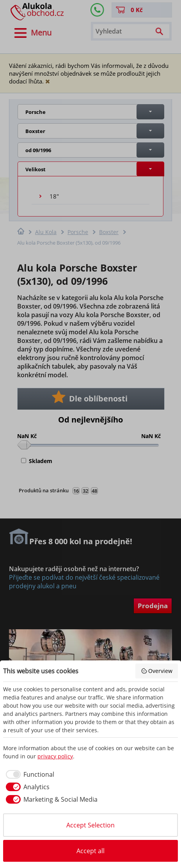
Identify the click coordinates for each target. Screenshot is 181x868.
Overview (157, 671)
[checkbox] (29, 774)
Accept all (90, 851)
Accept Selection (90, 825)
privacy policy (55, 756)
